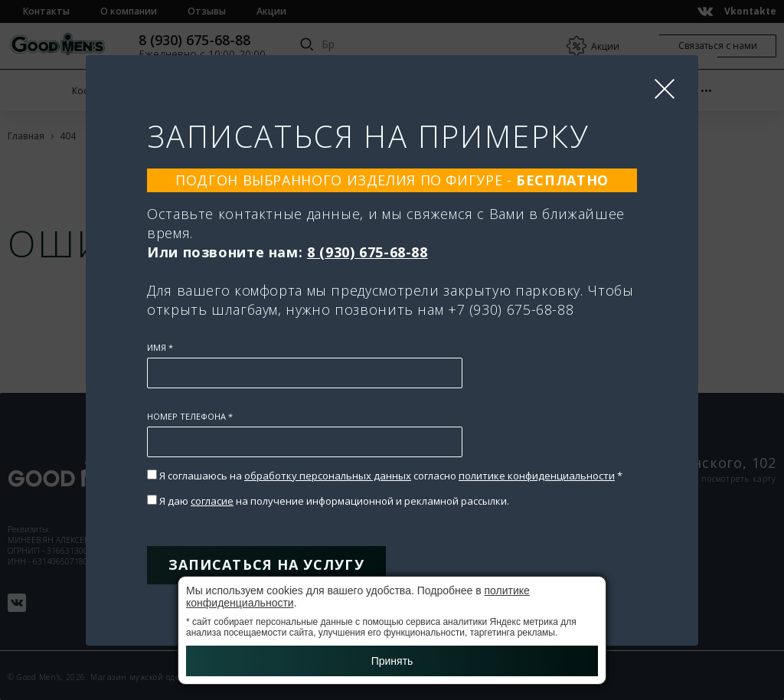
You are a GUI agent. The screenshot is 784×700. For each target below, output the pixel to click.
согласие (212, 501)
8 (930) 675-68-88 (367, 252)
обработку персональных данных (328, 476)
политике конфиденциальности (537, 476)
